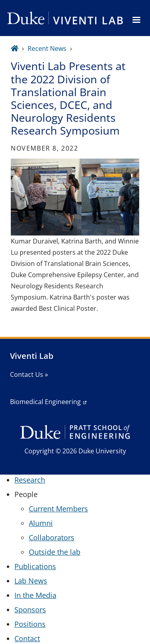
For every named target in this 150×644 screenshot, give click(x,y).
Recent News (47, 48)
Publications (35, 566)
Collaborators (52, 537)
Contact (27, 638)
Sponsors (30, 610)
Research (30, 480)
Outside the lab (55, 552)
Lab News (31, 581)
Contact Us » (29, 374)
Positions (30, 624)
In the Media (35, 595)
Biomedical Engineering (45, 402)
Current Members (58, 509)
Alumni (41, 523)
